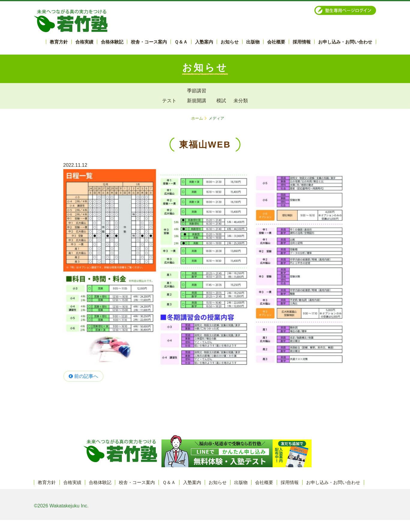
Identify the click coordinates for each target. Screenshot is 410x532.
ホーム (197, 118)
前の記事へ (83, 376)
